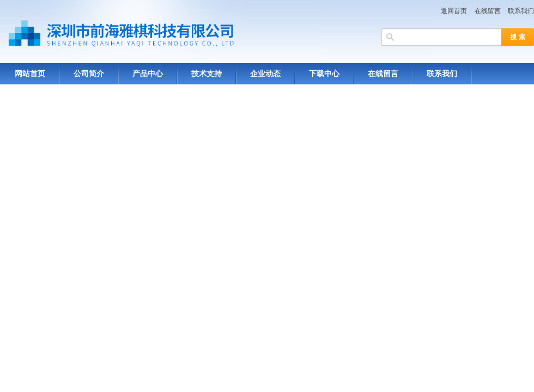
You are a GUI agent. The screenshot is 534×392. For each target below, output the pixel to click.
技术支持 (207, 74)
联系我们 (521, 11)
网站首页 (30, 74)
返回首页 (454, 11)
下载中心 (324, 74)
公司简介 (89, 74)
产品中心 (148, 74)
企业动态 (265, 74)
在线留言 (488, 11)
